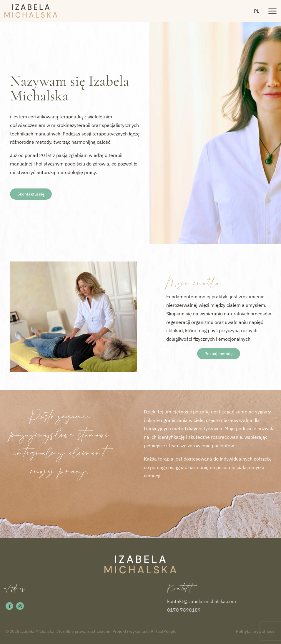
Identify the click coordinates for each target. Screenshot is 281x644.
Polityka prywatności (256, 631)
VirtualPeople (164, 631)
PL (257, 11)
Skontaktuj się (31, 194)
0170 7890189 (184, 610)
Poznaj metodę (219, 354)
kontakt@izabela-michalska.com (202, 601)
